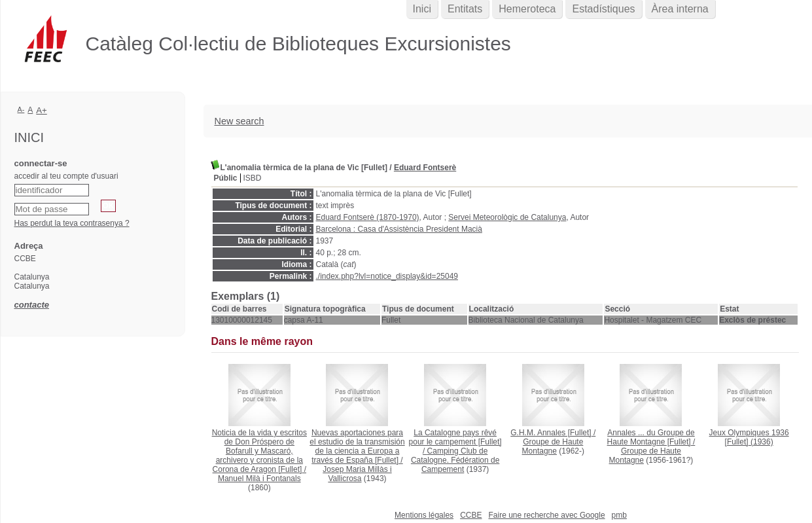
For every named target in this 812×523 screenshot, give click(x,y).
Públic (226, 178)
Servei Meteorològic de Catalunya (507, 217)
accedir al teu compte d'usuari (66, 176)
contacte (32, 305)
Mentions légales (424, 515)
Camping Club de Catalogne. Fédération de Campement (455, 460)
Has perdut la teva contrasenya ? (72, 223)
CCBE (471, 515)
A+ (42, 110)
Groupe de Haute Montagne (553, 446)
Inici (422, 9)
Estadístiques (603, 9)
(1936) (749, 437)
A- (21, 109)
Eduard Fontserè (425, 168)
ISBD (253, 178)
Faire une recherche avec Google (546, 515)
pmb (619, 515)
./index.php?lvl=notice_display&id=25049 (387, 276)
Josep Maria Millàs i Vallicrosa (357, 474)
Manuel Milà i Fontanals (259, 478)
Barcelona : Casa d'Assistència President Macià (399, 229)
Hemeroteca (527, 9)
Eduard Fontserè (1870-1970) (368, 217)
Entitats (465, 9)
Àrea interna (680, 9)
